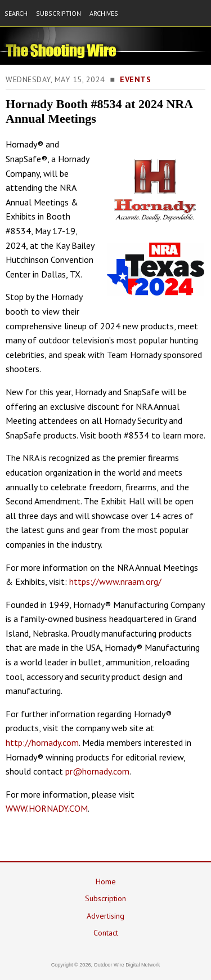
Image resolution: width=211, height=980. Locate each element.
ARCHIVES (104, 13)
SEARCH (16, 13)
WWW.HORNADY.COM (47, 808)
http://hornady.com (42, 742)
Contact (106, 933)
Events (135, 79)
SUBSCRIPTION (59, 13)
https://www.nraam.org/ (115, 581)
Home (106, 881)
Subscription (105, 898)
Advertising (105, 916)
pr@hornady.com (97, 771)
